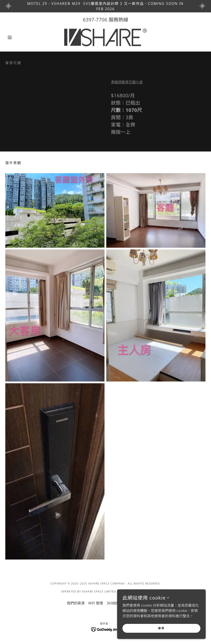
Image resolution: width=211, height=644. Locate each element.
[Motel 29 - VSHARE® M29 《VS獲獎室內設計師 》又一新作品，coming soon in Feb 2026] (105, 6)
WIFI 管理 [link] (96, 603)
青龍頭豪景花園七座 (127, 82)
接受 (161, 628)
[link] (106, 37)
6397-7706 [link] (95, 19)
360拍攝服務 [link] (117, 603)
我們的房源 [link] (76, 603)
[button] (20, 37)
